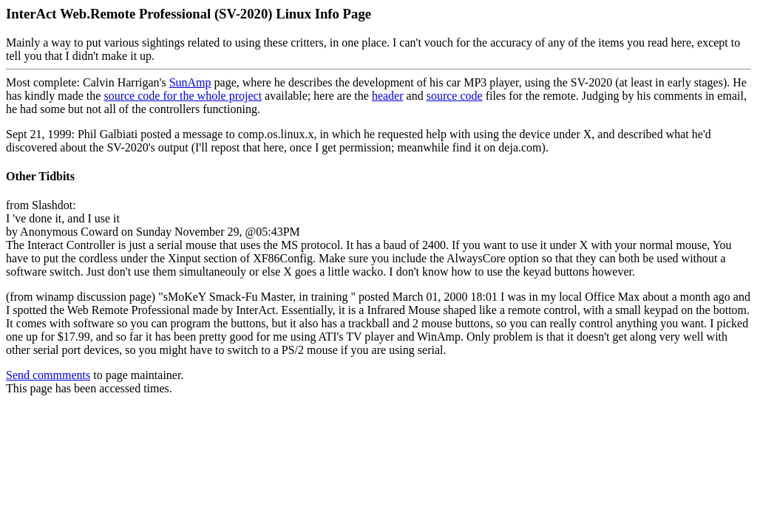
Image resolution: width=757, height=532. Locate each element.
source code (455, 96)
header (388, 96)
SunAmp (190, 82)
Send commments (48, 375)
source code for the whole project (183, 96)
